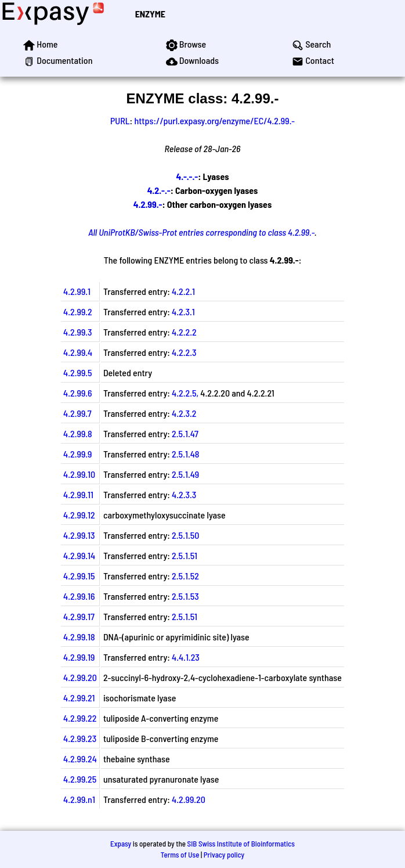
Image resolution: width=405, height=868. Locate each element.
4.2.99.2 (78, 311)
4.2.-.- (159, 190)
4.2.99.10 (79, 474)
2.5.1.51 (185, 555)
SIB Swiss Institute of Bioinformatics (241, 844)
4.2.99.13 (79, 535)
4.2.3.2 (184, 413)
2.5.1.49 (185, 474)
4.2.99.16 (79, 596)
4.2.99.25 (80, 779)
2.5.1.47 (185, 433)
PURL (120, 120)
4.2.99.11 (78, 494)
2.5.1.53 (185, 596)
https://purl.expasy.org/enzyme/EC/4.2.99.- (214, 120)
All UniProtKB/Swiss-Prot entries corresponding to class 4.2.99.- (201, 232)
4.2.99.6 (78, 393)
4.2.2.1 (183, 291)
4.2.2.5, (185, 393)
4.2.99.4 (78, 352)
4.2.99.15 (79, 576)
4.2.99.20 (80, 677)
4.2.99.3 (78, 332)
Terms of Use (180, 855)
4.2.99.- (148, 204)
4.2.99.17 (79, 616)
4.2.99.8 (78, 433)
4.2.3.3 (184, 494)
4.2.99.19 (79, 657)
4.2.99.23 (80, 738)
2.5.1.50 (185, 535)
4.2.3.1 (183, 311)
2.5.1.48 (185, 454)
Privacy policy (224, 855)
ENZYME (150, 14)
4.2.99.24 (80, 759)
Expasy (121, 844)
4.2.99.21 (79, 698)
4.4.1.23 (186, 657)
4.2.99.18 (79, 637)
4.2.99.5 (78, 372)
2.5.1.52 (185, 576)
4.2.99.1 (77, 291)
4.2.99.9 (77, 454)
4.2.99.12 (79, 515)
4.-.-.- (187, 176)
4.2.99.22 (80, 718)
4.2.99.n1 (79, 799)
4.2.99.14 (79, 555)
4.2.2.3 (184, 352)
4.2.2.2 (184, 332)
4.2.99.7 (77, 413)
